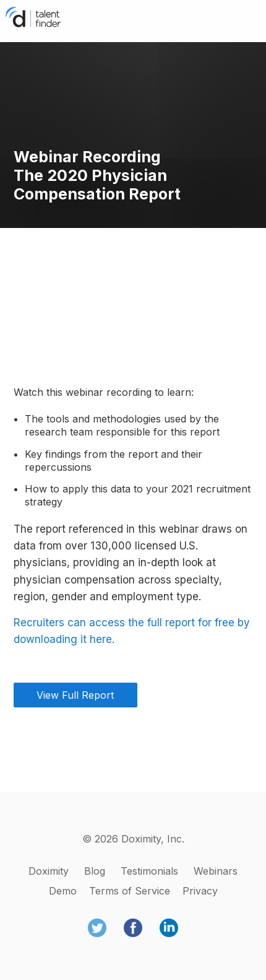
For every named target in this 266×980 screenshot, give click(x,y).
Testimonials (149, 871)
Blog (95, 871)
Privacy (200, 891)
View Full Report (75, 695)
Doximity (49, 871)
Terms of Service (130, 891)
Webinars (216, 871)
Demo (63, 891)
